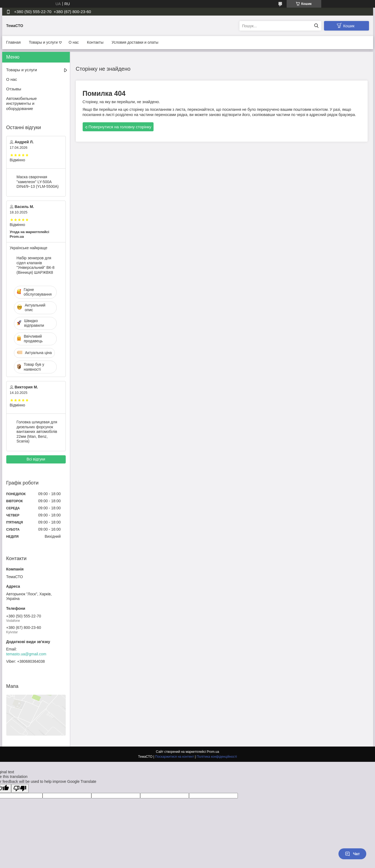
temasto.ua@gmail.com (26, 654)
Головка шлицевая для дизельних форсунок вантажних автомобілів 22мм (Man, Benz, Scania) (37, 432)
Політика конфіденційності (217, 757)
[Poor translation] (20, 788)
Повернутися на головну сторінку (120, 127)
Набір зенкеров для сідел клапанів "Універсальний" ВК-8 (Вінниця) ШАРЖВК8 (36, 265)
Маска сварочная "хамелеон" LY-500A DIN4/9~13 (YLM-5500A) (38, 182)
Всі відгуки (36, 459)
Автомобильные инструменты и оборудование (22, 104)
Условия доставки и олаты (135, 42)
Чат (352, 854)
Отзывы (14, 89)
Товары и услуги (43, 42)
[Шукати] (316, 26)
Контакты (95, 42)
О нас (74, 42)
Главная (13, 42)
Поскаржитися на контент (175, 757)
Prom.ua (213, 752)
